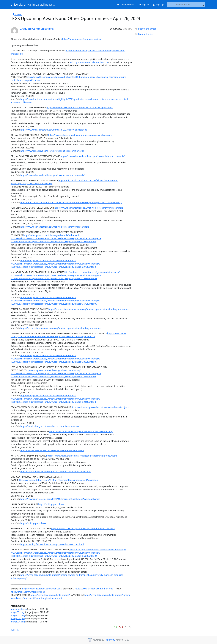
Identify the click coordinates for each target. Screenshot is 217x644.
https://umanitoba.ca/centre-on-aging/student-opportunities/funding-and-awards (89, 309)
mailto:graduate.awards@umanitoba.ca (88, 62)
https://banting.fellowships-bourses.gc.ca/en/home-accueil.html (83, 528)
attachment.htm (19, 609)
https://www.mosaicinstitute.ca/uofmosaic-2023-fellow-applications (80, 108)
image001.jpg (17, 612)
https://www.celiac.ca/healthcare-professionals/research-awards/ (80, 135)
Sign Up (158, 5)
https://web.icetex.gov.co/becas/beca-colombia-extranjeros (100, 407)
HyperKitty (110, 640)
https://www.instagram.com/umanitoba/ (42, 589)
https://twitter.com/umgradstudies (28, 592)
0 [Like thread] (116, 627)
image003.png (18, 618)
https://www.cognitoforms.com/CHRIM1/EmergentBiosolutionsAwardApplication (58, 480)
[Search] (203, 5)
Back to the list (144, 34)
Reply (15, 630)
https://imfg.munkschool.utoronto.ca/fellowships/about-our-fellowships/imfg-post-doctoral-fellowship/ (71, 202)
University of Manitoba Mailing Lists (33, 5)
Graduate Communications (37, 29)
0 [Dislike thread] (121, 627)
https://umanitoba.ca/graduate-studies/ (82, 39)
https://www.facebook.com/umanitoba (94, 589)
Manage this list (126, 5)
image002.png (18, 615)
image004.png (18, 622)
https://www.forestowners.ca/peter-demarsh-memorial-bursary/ (81, 431)
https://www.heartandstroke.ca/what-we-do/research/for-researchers (89, 208)
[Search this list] (183, 5)
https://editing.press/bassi (51, 504)
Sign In (144, 5)
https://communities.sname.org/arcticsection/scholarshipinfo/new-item (81, 456)
